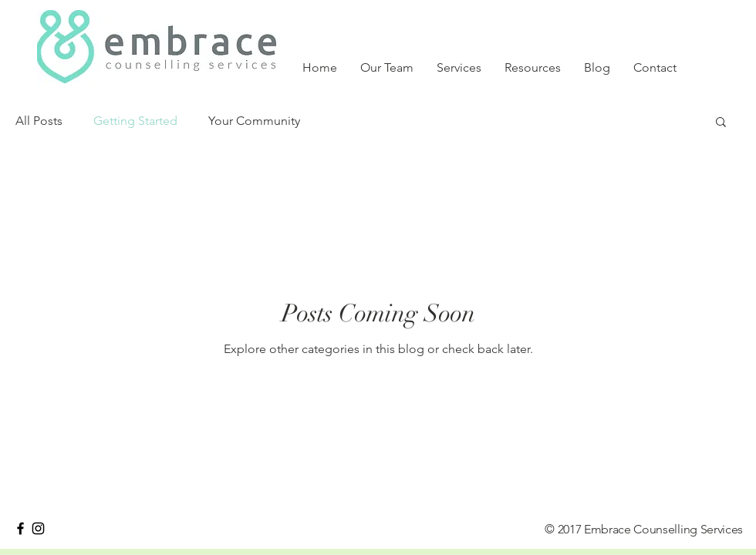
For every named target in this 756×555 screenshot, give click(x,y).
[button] (721, 123)
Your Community (254, 121)
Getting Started (135, 121)
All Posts (39, 121)
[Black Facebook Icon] (20, 528)
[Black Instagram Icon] (38, 528)
